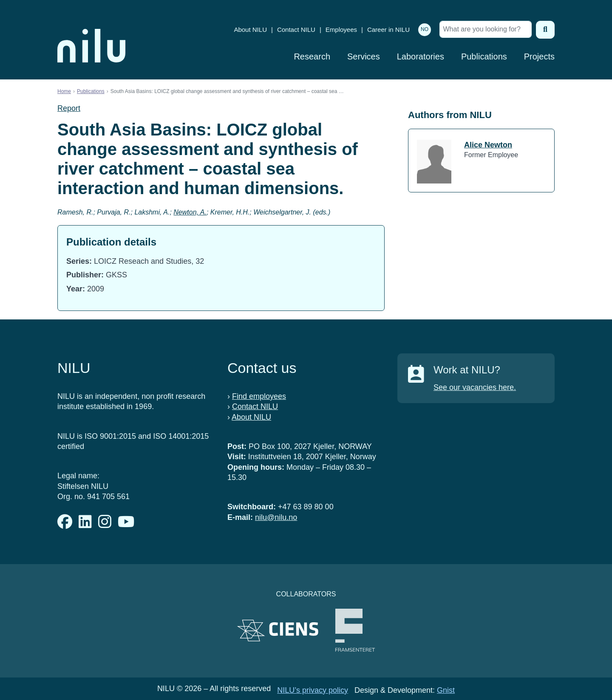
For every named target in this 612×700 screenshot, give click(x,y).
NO (425, 29)
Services (364, 56)
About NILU (250, 30)
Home (64, 91)
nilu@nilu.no (276, 517)
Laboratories (421, 56)
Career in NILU (388, 30)
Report (69, 108)
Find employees (259, 396)
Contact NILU (296, 30)
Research (312, 56)
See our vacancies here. (475, 387)
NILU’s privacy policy (313, 690)
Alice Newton (488, 145)
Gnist (446, 690)
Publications (484, 56)
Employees (341, 30)
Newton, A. (190, 212)
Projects (539, 56)
